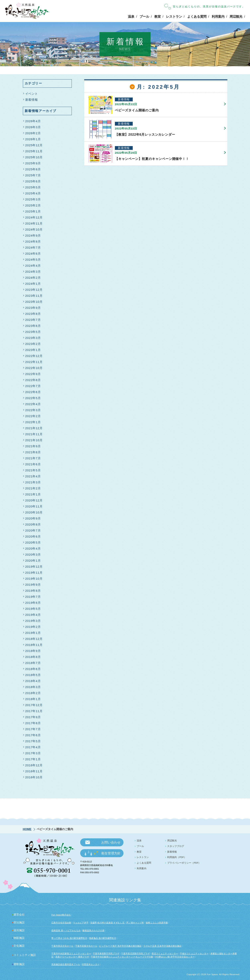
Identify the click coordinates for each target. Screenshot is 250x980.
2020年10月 (34, 513)
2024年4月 (33, 266)
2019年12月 (34, 567)
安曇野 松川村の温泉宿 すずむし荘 (108, 923)
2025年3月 (33, 200)
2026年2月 (33, 134)
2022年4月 (33, 404)
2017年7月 (33, 729)
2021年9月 (33, 447)
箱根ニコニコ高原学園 (157, 923)
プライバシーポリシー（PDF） (184, 863)
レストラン (174, 17)
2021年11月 (34, 435)
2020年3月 (33, 555)
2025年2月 (33, 206)
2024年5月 (33, 260)
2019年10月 (34, 579)
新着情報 (32, 100)
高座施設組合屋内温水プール (66, 964)
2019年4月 (33, 615)
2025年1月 (33, 212)
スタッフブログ (176, 846)
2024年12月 (34, 218)
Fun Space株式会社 (61, 915)
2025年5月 (33, 188)
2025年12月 (34, 146)
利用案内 (218, 17)
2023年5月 (33, 332)
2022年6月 (33, 392)
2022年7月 (33, 386)
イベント (32, 94)
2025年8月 (33, 170)
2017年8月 (33, 723)
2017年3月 (33, 754)
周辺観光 (236, 17)
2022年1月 (33, 422)
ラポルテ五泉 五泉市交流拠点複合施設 (162, 946)
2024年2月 (33, 278)
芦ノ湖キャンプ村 (135, 923)
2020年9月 (33, 519)
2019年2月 (33, 627)
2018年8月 (33, 657)
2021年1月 (33, 495)
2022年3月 (33, 410)
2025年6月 (33, 182)
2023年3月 (33, 338)
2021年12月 (34, 428)
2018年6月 (33, 669)
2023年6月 (33, 326)
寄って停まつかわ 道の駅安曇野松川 (69, 938)
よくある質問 (197, 17)
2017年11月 (34, 711)
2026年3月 (33, 128)
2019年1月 (33, 633)
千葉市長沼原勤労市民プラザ (135, 954)
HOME (27, 829)
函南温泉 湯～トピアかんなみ (66, 930)
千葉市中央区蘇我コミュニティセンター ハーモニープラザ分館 (122, 957)
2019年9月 (33, 585)
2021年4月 (33, 477)
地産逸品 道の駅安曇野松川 (103, 938)
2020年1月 (33, 561)
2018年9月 (33, 651)
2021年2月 (33, 489)
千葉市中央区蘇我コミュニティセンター (71, 954)
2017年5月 (33, 742)
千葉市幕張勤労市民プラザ (106, 954)
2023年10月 (34, 302)
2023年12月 (34, 290)
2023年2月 (33, 344)
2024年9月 (33, 236)
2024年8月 (33, 242)
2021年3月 (33, 483)
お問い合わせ (111, 842)
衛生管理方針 (111, 853)
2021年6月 (33, 465)
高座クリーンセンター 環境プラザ (72, 957)
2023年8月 (33, 314)
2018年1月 (33, 699)
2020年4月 (33, 549)
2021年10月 (34, 441)
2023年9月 (33, 308)
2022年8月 (33, 380)
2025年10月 (34, 158)
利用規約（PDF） (177, 857)
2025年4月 (33, 194)
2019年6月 (33, 603)
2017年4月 (33, 748)
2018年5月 (33, 675)
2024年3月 (33, 272)
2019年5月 (33, 609)
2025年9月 (33, 164)
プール (144, 17)
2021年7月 (33, 459)
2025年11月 (34, 152)
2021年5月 (33, 471)
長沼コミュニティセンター (165, 954)
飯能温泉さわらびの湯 (93, 930)
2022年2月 (33, 416)
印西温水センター (91, 964)
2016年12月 (34, 766)
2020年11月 (34, 507)
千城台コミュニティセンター (194, 954)
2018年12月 (34, 639)
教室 (158, 17)
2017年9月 (33, 717)
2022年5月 (33, 398)
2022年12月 (34, 356)
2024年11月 (34, 224)
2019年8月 (33, 591)
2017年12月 (34, 705)
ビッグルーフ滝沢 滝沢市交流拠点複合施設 (120, 946)
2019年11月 (34, 573)
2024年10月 (34, 230)
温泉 (131, 17)
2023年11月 (34, 296)
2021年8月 (33, 453)
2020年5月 (33, 543)
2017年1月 (33, 760)
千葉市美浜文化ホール (62, 946)
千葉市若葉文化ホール (86, 946)
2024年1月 (33, 284)
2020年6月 (33, 537)
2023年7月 (33, 320)
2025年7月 (33, 176)
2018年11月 (34, 645)
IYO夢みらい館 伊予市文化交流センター (175, 957)
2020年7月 (33, 531)
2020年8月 (33, 525)
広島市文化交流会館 (61, 923)
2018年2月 (33, 693)
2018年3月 (33, 687)
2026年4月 (33, 121)
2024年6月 (33, 254)
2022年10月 (34, 368)
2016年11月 (34, 772)
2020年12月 (34, 501)
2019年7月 (33, 597)
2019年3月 (33, 621)
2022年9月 (33, 374)
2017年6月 (33, 736)
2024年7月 (33, 248)
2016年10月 (34, 778)
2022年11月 (34, 362)
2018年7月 (33, 663)
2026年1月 (33, 140)
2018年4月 (33, 681)
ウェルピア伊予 (81, 923)
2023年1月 (33, 350)
